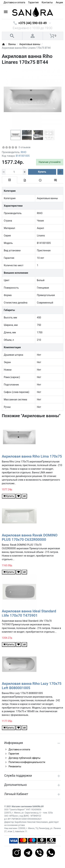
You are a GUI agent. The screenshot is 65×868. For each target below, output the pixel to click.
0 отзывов (25, 147)
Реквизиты (15, 766)
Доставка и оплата (14, 2)
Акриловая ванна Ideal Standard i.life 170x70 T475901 (29, 613)
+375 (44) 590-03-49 (32, 23)
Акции (59, 2)
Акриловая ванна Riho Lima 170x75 (32, 456)
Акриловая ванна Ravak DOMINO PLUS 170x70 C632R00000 (30, 537)
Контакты (47, 2)
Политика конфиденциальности (27, 762)
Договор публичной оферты (25, 758)
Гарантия (33, 2)
